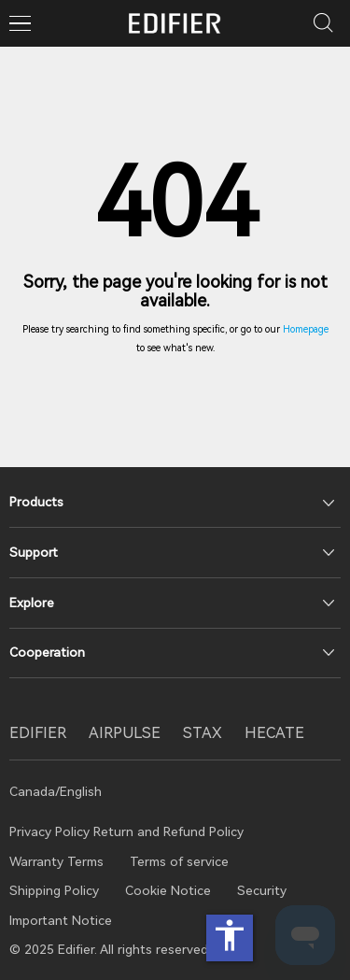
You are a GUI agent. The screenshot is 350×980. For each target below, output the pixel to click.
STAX (203, 733)
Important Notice (61, 920)
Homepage (306, 329)
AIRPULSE (125, 733)
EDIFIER (38, 733)
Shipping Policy (54, 890)
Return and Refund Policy (168, 831)
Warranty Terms (56, 861)
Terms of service (179, 861)
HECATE (274, 733)
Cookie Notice (168, 890)
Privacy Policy (51, 831)
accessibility (230, 935)
